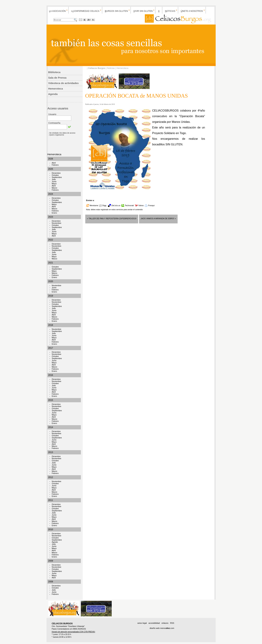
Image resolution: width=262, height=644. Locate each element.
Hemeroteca (56, 89)
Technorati (129, 205)
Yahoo (141, 205)
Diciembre (56, 173)
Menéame (94, 205)
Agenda (53, 94)
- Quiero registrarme (56, 135)
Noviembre (57, 223)
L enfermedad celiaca (85, 11)
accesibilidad (154, 623)
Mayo (54, 184)
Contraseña (54, 123)
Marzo (55, 188)
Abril (54, 163)
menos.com (167, 628)
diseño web (155, 628)
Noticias (111, 68)
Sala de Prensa (57, 78)
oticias (170, 11)
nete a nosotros (192, 11)
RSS (172, 623)
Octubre (55, 175)
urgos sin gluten (116, 11)
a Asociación (57, 11)
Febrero (55, 165)
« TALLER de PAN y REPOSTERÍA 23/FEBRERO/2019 (112, 218)
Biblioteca (54, 72)
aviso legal (142, 623)
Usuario (52, 114)
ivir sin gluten (143, 11)
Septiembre (57, 177)
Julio (54, 179)
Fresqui (151, 205)
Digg (104, 205)
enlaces (165, 623)
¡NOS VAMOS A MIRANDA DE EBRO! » (158, 218)
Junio (54, 181)
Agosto (55, 542)
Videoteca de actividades (64, 83)
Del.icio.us (116, 205)
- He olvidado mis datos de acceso (62, 133)
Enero (54, 213)
